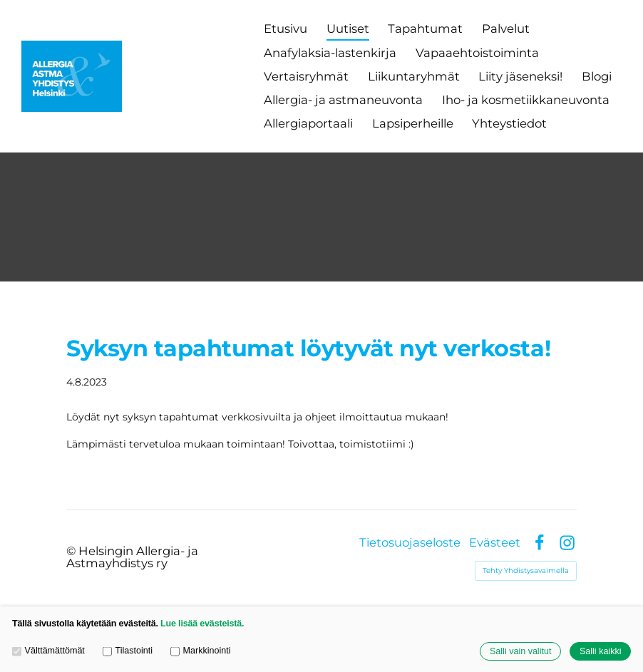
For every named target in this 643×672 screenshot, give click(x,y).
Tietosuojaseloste (410, 543)
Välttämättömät (48, 651)
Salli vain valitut (520, 651)
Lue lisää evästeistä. (202, 624)
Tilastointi (128, 651)
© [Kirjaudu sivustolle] (72, 551)
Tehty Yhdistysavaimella (526, 570)
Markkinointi (200, 651)
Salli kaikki (601, 651)
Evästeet (495, 543)
